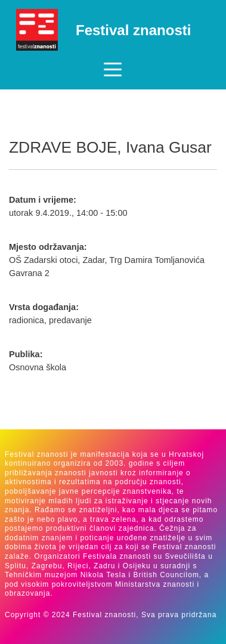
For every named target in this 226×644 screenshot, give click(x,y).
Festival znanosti (133, 30)
